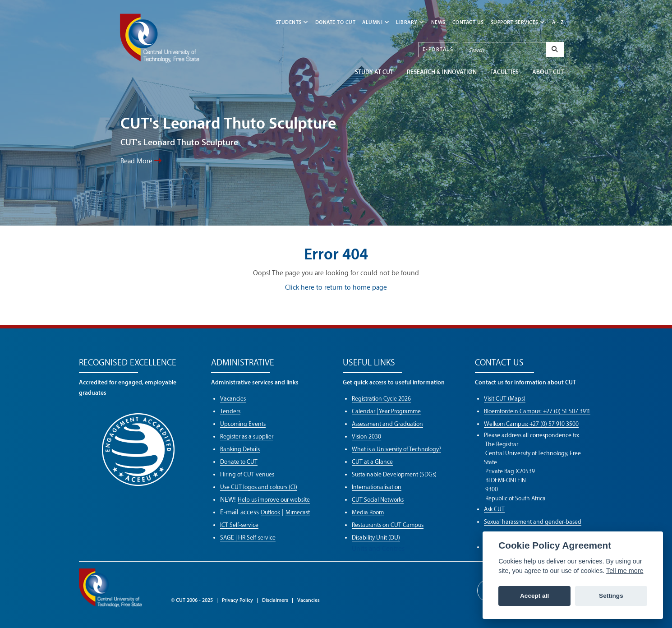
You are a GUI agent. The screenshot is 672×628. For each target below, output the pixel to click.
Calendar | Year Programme (386, 411)
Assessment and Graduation (387, 424)
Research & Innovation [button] (442, 72)
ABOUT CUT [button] (548, 72)
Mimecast (298, 512)
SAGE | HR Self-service (248, 538)
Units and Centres (378, 549)
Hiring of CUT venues (247, 474)
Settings (611, 596)
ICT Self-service (239, 525)
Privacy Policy (237, 600)
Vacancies (233, 399)
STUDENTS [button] (292, 22)
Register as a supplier (247, 436)
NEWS (438, 22)
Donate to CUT (336, 22)
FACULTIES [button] (504, 72)
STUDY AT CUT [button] (374, 72)
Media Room (368, 512)
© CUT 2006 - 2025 (192, 600)
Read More (141, 161)
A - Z (558, 22)
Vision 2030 (366, 436)
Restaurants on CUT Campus (388, 525)
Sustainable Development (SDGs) (394, 474)
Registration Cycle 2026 (381, 399)
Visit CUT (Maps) (505, 399)
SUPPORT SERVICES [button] (518, 22)
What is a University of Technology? (396, 449)
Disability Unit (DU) (376, 538)
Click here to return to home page (336, 288)
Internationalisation (377, 487)
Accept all (534, 596)
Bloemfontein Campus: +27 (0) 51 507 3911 (537, 411)
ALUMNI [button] (376, 22)
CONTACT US (468, 22)
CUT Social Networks (378, 500)
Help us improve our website (274, 500)
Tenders (230, 411)
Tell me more (625, 571)
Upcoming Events (243, 424)
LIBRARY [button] (410, 22)
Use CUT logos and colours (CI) (259, 487)
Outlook (270, 512)
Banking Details (240, 449)
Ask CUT (494, 509)
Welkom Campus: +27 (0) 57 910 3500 (531, 424)
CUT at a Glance (372, 462)
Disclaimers (275, 600)
